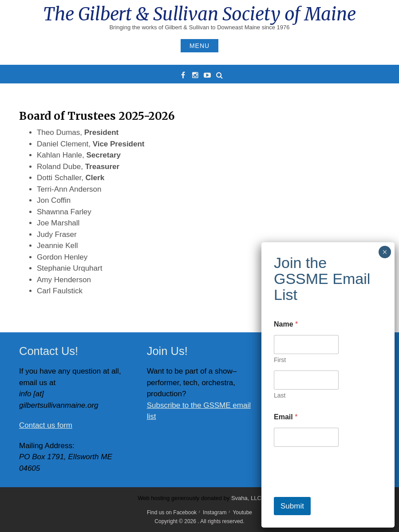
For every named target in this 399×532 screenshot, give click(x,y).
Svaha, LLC (246, 498)
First (280, 360)
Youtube (242, 512)
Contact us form (46, 425)
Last (280, 395)
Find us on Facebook (172, 512)
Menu (199, 46)
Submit (292, 506)
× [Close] (385, 252)
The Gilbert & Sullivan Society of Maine (199, 14)
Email (286, 417)
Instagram (215, 512)
